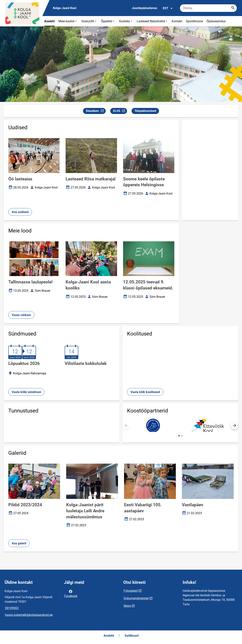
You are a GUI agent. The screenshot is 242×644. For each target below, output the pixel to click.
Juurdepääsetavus (144, 8)
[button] (234, 425)
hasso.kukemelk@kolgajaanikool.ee (29, 615)
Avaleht (49, 21)
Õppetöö (108, 21)
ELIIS (120, 111)
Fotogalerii (131, 591)
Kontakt (177, 21)
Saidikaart (132, 636)
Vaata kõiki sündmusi (26, 392)
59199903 (12, 608)
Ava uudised (20, 212)
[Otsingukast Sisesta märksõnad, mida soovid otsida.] (208, 8)
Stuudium (96, 111)
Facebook (71, 593)
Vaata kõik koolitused (145, 392)
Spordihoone (194, 21)
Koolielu (126, 21)
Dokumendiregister (136, 598)
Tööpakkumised (145, 111)
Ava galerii (19, 543)
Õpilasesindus (216, 21)
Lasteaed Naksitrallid (152, 21)
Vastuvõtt (89, 21)
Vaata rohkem (21, 315)
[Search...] (233, 8)
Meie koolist (68, 21)
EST (168, 8)
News (127, 606)
